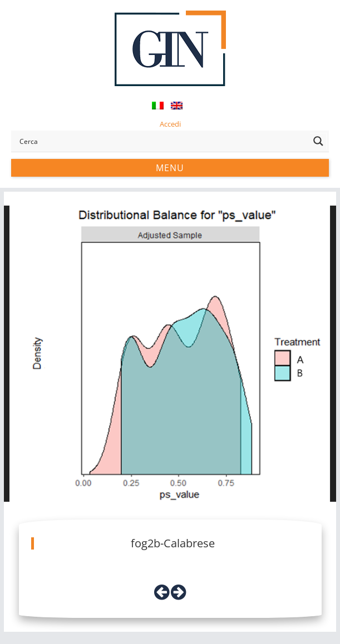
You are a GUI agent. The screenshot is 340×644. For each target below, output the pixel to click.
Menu (170, 168)
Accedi (170, 124)
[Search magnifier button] (318, 141)
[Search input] (162, 141)
